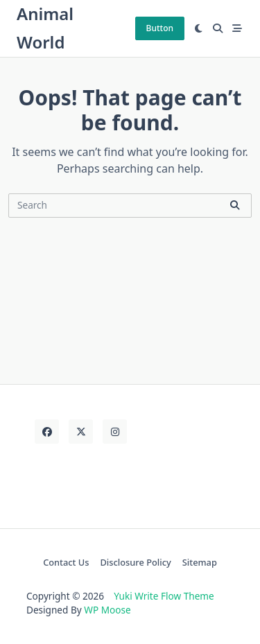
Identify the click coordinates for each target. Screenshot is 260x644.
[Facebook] (47, 432)
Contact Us (66, 562)
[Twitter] (81, 432)
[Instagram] (115, 432)
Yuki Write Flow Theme (164, 596)
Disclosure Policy (136, 562)
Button (160, 28)
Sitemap (200, 562)
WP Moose (107, 610)
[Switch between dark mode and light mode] (199, 28)
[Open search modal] (218, 28)
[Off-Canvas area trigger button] (237, 28)
